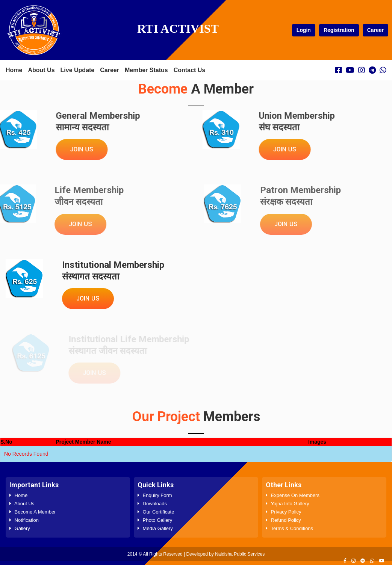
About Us (41, 70)
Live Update (78, 70)
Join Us (81, 149)
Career (375, 30)
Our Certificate (156, 512)
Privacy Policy (284, 512)
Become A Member (33, 512)
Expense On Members (293, 495)
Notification (24, 520)
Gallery (20, 528)
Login (304, 30)
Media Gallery (155, 528)
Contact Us (189, 70)
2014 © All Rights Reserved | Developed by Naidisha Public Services (196, 554)
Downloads (152, 504)
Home (14, 70)
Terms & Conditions (289, 528)
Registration (339, 30)
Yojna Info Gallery (288, 504)
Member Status (146, 70)
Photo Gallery (155, 520)
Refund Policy (283, 520)
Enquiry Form (155, 495)
